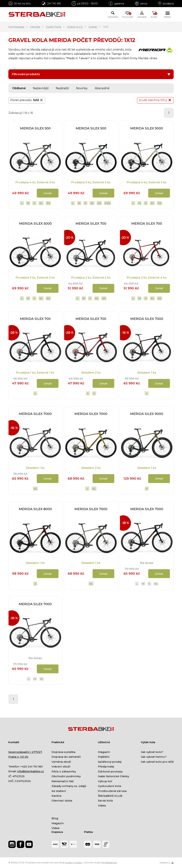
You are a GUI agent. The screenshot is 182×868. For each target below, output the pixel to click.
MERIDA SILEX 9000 (147, 414)
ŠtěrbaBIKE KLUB (110, 796)
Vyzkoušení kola (109, 786)
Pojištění (104, 757)
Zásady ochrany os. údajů (69, 786)
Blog (55, 818)
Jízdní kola (53, 27)
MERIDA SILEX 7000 (147, 319)
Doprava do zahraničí (66, 757)
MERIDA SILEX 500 (35, 128)
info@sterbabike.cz (31, 771)
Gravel (93, 27)
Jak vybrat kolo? (152, 752)
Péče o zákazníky (64, 771)
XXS (108, 203)
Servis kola (105, 801)
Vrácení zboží (61, 766)
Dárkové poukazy (110, 771)
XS (48, 203)
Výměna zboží (61, 762)
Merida (35, 27)
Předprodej (106, 766)
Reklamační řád (63, 781)
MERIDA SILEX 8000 (35, 509)
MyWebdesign (109, 863)
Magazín (104, 752)
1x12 (38, 100)
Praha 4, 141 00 (18, 757)
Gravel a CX (75, 27)
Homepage (16, 27)
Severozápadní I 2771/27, (25, 752)
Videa (102, 805)
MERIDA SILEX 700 (91, 224)
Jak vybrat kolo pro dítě (157, 762)
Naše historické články (113, 776)
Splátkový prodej (110, 762)
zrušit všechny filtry (155, 100)
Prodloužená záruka (112, 791)
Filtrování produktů (91, 74)
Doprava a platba (63, 752)
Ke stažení (59, 791)
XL (41, 203)
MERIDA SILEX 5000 (147, 128)
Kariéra (56, 796)
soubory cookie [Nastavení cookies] (73, 863)
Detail (48, 193)
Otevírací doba (62, 801)
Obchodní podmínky (66, 776)
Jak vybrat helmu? (154, 757)
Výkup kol (105, 781)
